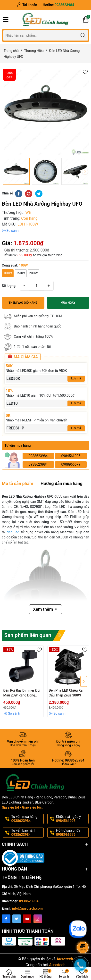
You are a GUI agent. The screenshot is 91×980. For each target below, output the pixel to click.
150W (21, 273)
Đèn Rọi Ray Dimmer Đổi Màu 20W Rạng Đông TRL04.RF (22, 693)
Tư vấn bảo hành (27, 833)
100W (8, 273)
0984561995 (71, 456)
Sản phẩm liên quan (28, 635)
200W (33, 273)
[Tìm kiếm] (83, 35)
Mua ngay (68, 303)
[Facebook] (6, 919)
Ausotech (57, 965)
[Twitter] (17, 919)
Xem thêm (45, 609)
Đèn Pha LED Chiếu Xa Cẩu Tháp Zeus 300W (66, 693)
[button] (85, 72)
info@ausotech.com (27, 908)
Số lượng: (9, 286)
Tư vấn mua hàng (27, 819)
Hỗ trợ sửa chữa (72, 833)
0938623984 (38, 456)
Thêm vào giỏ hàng (23, 303)
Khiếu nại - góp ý (72, 819)
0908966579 (71, 464)
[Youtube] (27, 919)
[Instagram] (38, 919)
